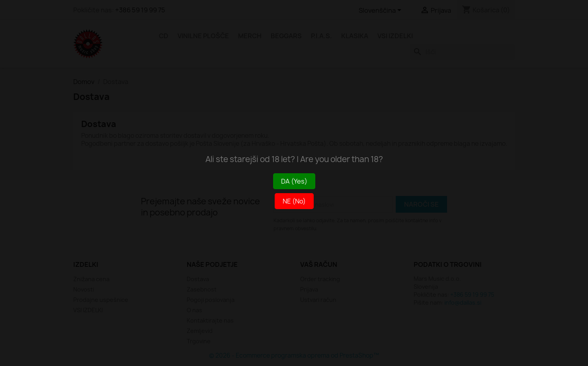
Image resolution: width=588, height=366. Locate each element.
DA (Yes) (294, 181)
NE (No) (294, 201)
